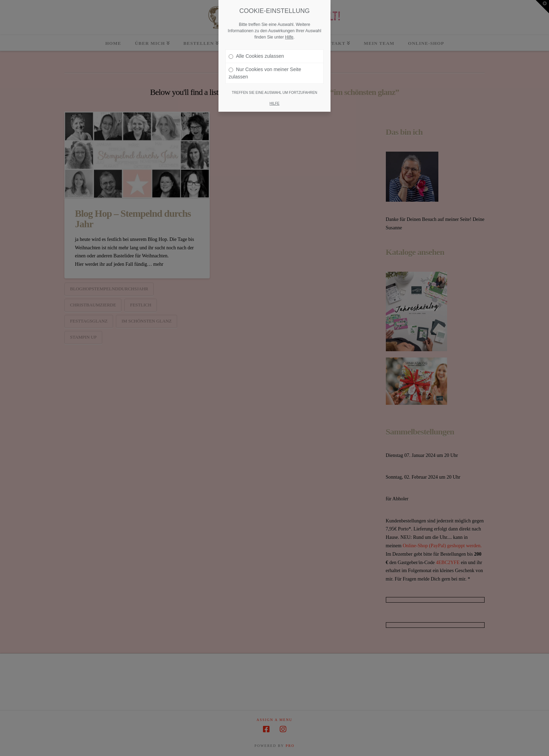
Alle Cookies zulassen (256, 56)
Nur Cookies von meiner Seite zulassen (265, 73)
